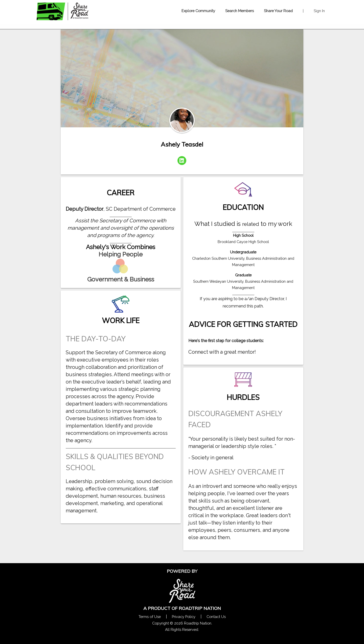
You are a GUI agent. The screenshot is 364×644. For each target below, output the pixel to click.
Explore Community (198, 11)
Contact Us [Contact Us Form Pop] (216, 617)
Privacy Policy (184, 617)
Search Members (240, 11)
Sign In (319, 11)
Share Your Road (278, 11)
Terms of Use (150, 617)
